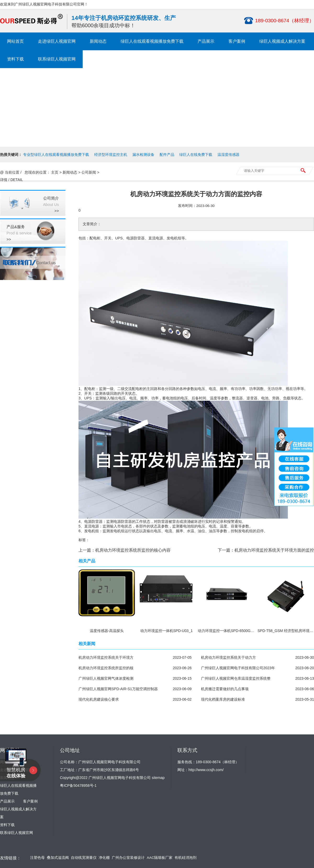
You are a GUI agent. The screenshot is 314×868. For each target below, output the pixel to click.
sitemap (158, 778)
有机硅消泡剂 (186, 858)
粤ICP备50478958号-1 (78, 785)
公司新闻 (89, 172)
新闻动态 (98, 41)
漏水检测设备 (143, 155)
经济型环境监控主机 (111, 155)
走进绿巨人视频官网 (57, 41)
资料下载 (15, 59)
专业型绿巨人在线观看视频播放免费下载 (56, 155)
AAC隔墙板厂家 (160, 858)
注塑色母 (37, 858)
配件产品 (167, 155)
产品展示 (206, 41)
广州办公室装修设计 (128, 858)
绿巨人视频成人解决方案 (282, 41)
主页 (55, 172)
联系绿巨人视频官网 (57, 59)
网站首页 (15, 41)
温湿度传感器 (228, 155)
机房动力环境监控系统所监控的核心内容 (133, 550)
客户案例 (237, 41)
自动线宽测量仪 (84, 858)
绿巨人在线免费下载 (196, 155)
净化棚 (104, 858)
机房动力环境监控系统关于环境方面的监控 (274, 550)
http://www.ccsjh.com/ (206, 770)
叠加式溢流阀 (58, 858)
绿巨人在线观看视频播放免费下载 (152, 41)
